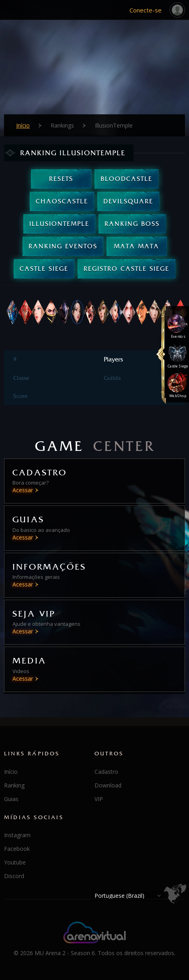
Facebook (17, 849)
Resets (61, 179)
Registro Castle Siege (126, 269)
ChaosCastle (62, 201)
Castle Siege (44, 269)
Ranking (14, 785)
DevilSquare (128, 201)
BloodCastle (126, 179)
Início (23, 126)
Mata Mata (137, 246)
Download (108, 785)
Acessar (23, 490)
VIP (99, 799)
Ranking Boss (132, 224)
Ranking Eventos (63, 246)
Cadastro (106, 772)
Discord (14, 876)
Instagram (17, 835)
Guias (11, 799)
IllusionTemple (59, 224)
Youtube (15, 862)
